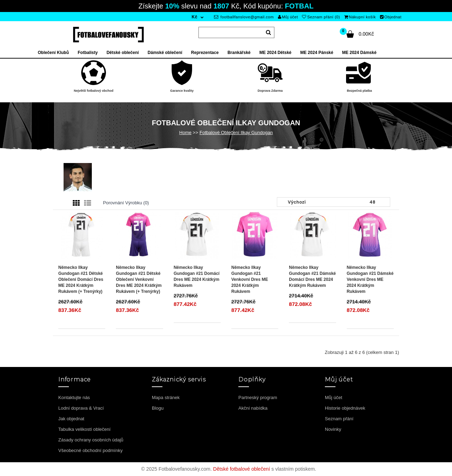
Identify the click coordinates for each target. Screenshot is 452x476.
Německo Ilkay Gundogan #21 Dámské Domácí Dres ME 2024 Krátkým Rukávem (312, 276)
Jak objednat (71, 419)
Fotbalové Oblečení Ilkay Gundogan (236, 132)
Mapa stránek (166, 397)
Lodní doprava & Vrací (81, 408)
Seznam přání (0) (321, 17)
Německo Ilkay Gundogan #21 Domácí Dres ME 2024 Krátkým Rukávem (197, 276)
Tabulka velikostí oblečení (84, 429)
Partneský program (258, 397)
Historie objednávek (345, 408)
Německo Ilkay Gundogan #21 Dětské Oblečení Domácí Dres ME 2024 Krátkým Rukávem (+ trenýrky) (81, 280)
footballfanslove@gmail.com (244, 17)
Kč (195, 17)
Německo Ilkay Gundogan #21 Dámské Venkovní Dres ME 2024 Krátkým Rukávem (370, 280)
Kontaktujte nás (74, 397)
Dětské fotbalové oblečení (242, 469)
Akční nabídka (253, 408)
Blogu (158, 408)
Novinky (333, 429)
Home (186, 132)
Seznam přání (339, 419)
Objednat (391, 17)
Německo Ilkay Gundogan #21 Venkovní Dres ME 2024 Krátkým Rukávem (250, 280)
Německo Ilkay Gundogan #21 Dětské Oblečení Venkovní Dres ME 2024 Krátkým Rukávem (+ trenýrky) (139, 280)
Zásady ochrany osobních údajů (91, 440)
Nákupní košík (360, 17)
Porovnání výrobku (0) (126, 203)
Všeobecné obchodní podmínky (90, 450)
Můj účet (288, 17)
